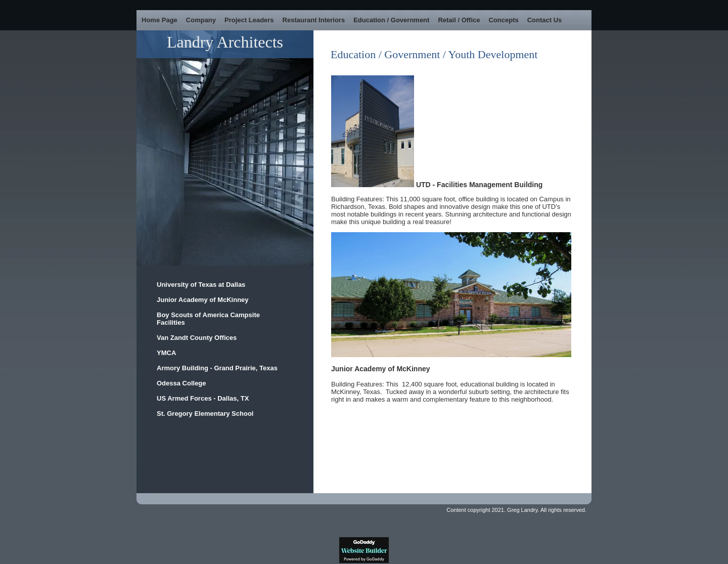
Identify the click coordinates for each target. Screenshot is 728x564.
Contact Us (545, 20)
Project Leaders (249, 20)
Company (201, 20)
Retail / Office (459, 20)
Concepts (503, 20)
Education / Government (391, 20)
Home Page (160, 20)
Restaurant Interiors (314, 20)
